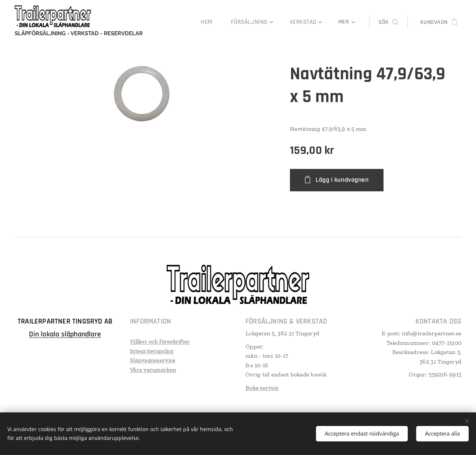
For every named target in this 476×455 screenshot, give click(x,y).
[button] (388, 22)
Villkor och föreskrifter (160, 341)
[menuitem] (213, 22)
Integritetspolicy (152, 351)
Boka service (262, 387)
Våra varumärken (153, 369)
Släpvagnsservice (153, 360)
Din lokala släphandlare (65, 334)
